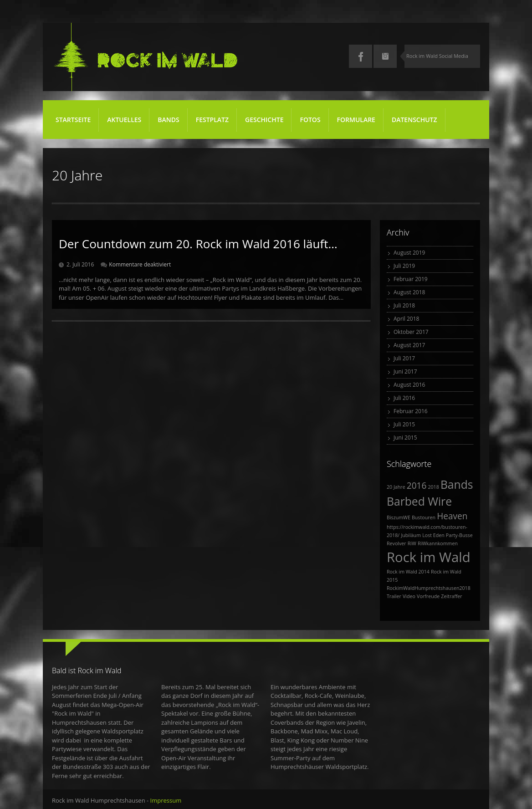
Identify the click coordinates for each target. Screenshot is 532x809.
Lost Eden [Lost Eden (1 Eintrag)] (433, 535)
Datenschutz (414, 120)
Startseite (73, 120)
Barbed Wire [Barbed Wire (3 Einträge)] (419, 501)
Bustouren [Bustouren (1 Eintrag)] (424, 517)
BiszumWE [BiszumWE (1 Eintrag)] (399, 517)
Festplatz (213, 123)
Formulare (356, 120)
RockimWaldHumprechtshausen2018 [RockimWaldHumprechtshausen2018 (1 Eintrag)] (429, 588)
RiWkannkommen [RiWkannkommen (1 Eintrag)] (438, 543)
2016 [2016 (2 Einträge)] (417, 486)
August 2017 (409, 345)
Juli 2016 (404, 398)
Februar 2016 (411, 411)
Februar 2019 (411, 279)
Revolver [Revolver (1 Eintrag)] (396, 543)
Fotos (311, 123)
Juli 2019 (404, 266)
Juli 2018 (404, 305)
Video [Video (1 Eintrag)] (409, 596)
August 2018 (409, 292)
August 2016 (409, 385)
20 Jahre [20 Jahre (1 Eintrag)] (396, 487)
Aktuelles (124, 120)
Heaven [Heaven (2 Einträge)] (452, 516)
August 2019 (409, 253)
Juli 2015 (404, 424)
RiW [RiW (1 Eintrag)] (412, 543)
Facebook (361, 56)
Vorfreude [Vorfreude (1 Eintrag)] (428, 596)
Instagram (385, 56)
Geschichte (264, 120)
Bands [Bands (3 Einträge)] (457, 484)
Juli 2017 (404, 358)
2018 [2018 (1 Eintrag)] (433, 487)
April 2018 (406, 319)
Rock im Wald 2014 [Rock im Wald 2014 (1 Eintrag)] (408, 572)
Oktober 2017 (411, 332)
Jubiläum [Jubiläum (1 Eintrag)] (411, 535)
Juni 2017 (405, 371)
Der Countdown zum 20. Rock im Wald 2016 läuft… (198, 244)
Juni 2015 (405, 438)
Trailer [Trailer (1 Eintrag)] (394, 596)
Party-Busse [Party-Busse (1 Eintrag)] (459, 535)
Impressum (166, 800)
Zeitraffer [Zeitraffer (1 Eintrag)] (451, 596)
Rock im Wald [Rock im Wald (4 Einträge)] (429, 557)
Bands (168, 120)
